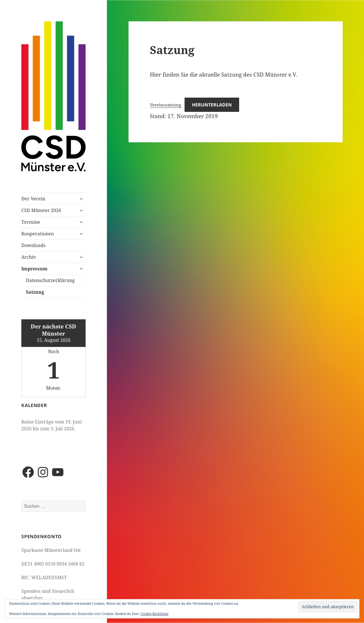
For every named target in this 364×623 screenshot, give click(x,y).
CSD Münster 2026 (41, 210)
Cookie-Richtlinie (154, 614)
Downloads (33, 245)
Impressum (34, 269)
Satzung (35, 292)
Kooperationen (38, 234)
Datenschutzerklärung (50, 280)
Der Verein (33, 199)
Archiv (29, 257)
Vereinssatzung (166, 105)
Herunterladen (212, 105)
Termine (31, 222)
